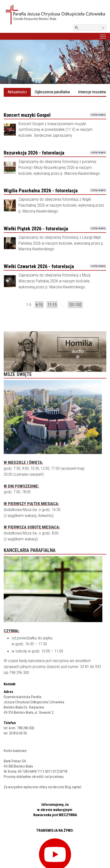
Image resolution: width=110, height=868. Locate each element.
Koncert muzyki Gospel (27, 115)
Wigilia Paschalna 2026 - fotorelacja (41, 191)
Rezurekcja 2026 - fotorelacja (34, 153)
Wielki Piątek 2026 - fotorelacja (36, 229)
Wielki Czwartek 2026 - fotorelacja (39, 266)
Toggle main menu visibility (103, 36)
